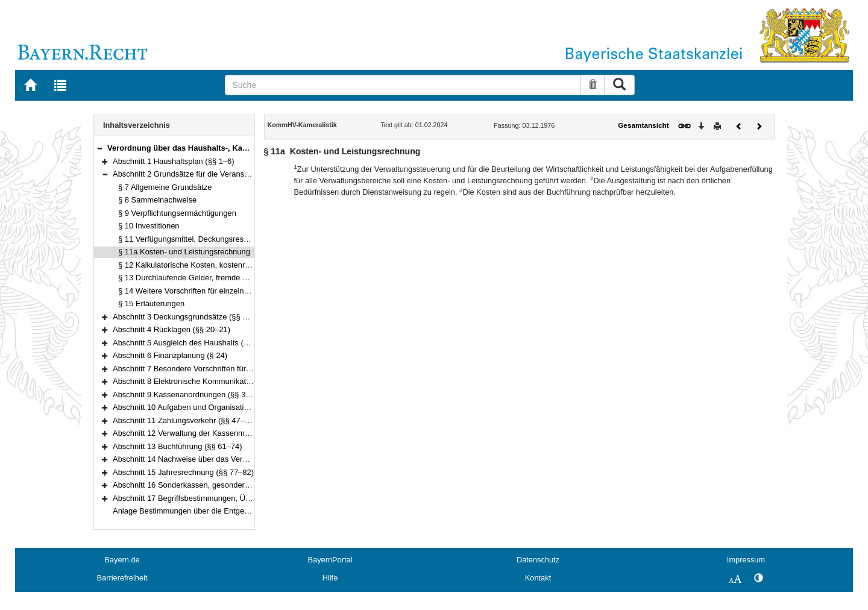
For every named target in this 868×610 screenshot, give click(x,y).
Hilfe (330, 578)
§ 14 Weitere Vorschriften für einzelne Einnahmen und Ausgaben (230, 291)
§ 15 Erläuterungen (151, 303)
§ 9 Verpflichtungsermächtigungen (177, 213)
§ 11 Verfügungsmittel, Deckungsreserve (188, 239)
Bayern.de (122, 560)
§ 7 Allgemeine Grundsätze (165, 187)
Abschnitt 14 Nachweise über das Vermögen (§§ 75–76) (209, 459)
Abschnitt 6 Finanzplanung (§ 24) (170, 355)
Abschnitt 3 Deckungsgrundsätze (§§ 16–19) (190, 317)
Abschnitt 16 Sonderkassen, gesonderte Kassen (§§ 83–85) (216, 485)
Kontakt (538, 578)
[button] (99, 148)
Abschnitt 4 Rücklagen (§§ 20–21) (171, 329)
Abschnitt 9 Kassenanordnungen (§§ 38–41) (189, 395)
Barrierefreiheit (122, 578)
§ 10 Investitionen (149, 226)
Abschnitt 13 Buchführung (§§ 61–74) (178, 446)
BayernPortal (330, 560)
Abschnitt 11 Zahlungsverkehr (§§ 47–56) (184, 420)
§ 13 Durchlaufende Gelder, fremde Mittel (190, 278)
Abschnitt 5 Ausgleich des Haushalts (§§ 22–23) (196, 343)
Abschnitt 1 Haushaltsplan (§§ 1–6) (174, 161)
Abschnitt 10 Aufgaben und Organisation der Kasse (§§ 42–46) (221, 407)
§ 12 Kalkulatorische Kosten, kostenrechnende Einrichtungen (224, 265)
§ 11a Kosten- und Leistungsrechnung (184, 252)
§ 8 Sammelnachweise (157, 200)
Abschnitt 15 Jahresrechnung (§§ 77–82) (183, 472)
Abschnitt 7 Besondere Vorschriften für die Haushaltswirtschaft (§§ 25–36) (241, 369)
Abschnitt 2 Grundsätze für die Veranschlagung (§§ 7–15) (212, 174)
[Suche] (403, 85)
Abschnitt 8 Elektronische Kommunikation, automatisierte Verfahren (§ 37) (241, 381)
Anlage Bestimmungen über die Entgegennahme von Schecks (220, 511)
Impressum (746, 560)
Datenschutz (538, 560)
